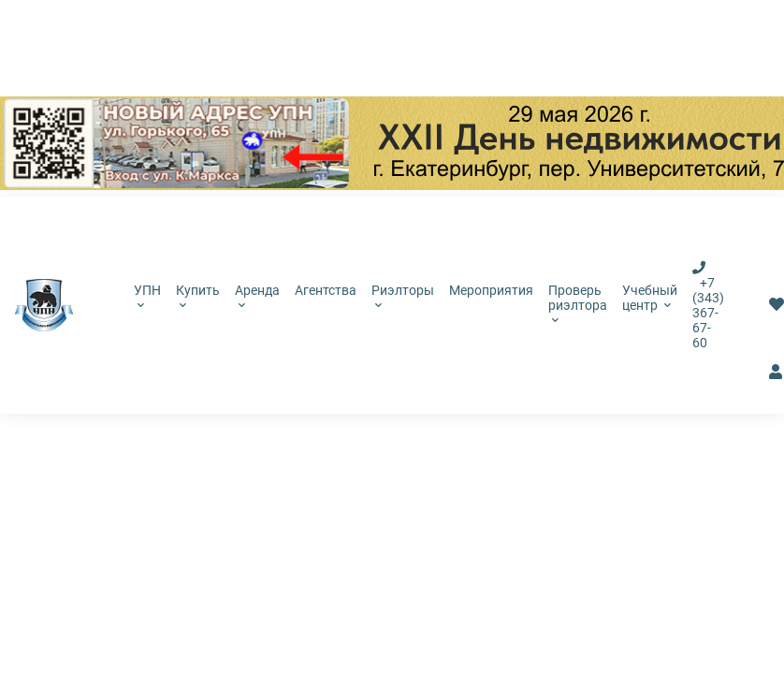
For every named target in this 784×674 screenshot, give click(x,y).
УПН (147, 296)
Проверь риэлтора (578, 303)
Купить (198, 296)
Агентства (326, 290)
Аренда (257, 296)
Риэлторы (403, 296)
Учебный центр (650, 298)
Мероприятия (491, 290)
